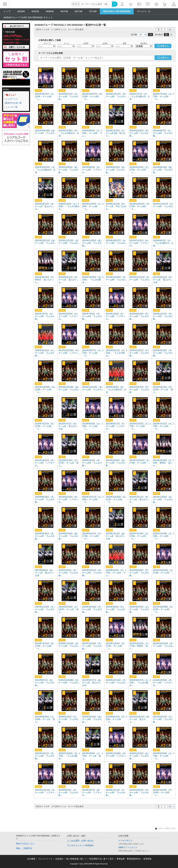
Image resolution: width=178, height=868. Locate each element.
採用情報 (147, 859)
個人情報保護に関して (76, 859)
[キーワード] (96, 4)
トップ (7, 11)
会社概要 (31, 859)
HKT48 (64, 11)
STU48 (93, 11)
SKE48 (35, 11)
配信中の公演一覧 (13, 103)
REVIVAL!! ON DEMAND (117, 11)
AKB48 (21, 11)
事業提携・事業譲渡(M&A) (129, 859)
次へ (171, 30)
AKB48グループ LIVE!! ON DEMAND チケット (28, 17)
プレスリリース (45, 859)
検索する (165, 58)
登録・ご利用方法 (24, 848)
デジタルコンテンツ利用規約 (80, 845)
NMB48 (50, 11)
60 (146, 35)
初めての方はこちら (25, 844)
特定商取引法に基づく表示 (101, 859)
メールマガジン (125, 841)
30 (141, 35)
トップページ (11, 99)
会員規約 (59, 859)
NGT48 (78, 11)
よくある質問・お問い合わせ (80, 841)
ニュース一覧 (11, 107)
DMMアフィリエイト (128, 847)
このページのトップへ (166, 828)
